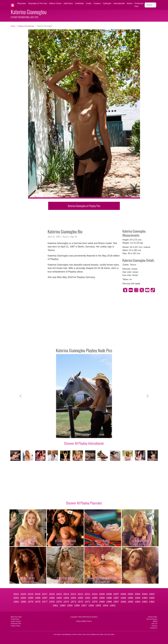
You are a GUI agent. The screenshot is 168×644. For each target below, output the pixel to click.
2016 (52, 594)
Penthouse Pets (139, 5)
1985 (130, 598)
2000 (23, 598)
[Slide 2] (67, 434)
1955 (98, 605)
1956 (91, 605)
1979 (31, 602)
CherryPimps (15, 619)
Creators (97, 3)
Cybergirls (107, 3)
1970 (95, 602)
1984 (138, 598)
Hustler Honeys (16, 621)
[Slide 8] (96, 434)
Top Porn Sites (77, 634)
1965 (130, 602)
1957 (84, 605)
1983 (145, 598)
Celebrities (79, 3)
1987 (116, 598)
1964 (138, 602)
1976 (52, 602)
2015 (59, 594)
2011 (88, 594)
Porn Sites (57, 634)
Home (13, 26)
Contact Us (154, 628)
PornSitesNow (66, 634)
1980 (23, 602)
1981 (16, 602)
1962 (152, 602)
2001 (16, 598)
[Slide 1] (63, 434)
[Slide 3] (72, 434)
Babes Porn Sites (98, 634)
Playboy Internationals (26, 26)
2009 (102, 594)
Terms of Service (152, 619)
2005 (130, 594)
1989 (102, 598)
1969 (102, 602)
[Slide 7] (91, 434)
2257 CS (154, 624)
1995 (59, 598)
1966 (123, 602)
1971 (88, 602)
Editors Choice (55, 3)
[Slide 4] (77, 434)
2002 (152, 594)
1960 (63, 605)
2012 (80, 594)
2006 (123, 594)
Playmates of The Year (38, 3)
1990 (95, 598)
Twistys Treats (15, 626)
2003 (145, 594)
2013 (73, 594)
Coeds (89, 3)
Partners (154, 626)
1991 (88, 598)
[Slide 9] (101, 434)
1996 (52, 598)
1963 (145, 602)
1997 (45, 598)
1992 (80, 598)
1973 (73, 602)
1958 (77, 605)
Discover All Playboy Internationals (84, 443)
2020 (23, 594)
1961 (55, 605)
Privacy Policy (153, 617)
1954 (105, 605)
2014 (66, 594)
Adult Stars (68, 3)
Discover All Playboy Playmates (84, 503)
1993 (73, 598)
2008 (109, 594)
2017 (45, 594)
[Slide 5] (82, 434)
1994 (66, 598)
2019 (31, 594)
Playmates (22, 3)
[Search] (150, 5)
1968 (109, 602)
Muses (130, 3)
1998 (38, 598)
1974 (66, 602)
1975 (59, 602)
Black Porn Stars (16, 617)
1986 (123, 598)
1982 (152, 598)
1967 (116, 602)
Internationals (119, 3)
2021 (16, 594)
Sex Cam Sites (109, 634)
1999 (31, 598)
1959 (70, 605)
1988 (109, 598)
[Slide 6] (86, 434)
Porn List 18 (87, 634)
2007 (116, 594)
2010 (95, 594)
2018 (38, 594)
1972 (80, 602)
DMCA (155, 621)
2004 (138, 594)
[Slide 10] (105, 434)
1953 (113, 605)
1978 (38, 602)
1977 (45, 602)
